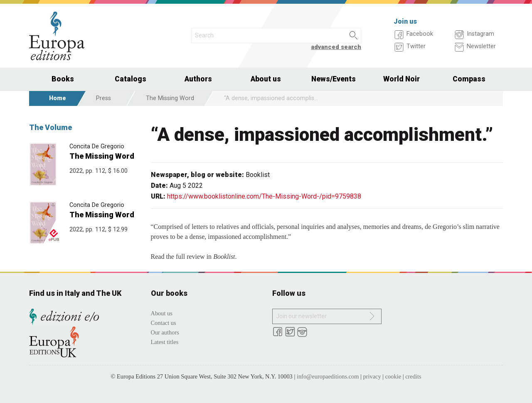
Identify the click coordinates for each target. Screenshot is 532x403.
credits (413, 376)
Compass (469, 79)
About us (266, 79)
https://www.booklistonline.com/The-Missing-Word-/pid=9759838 (264, 196)
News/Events (334, 79)
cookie (393, 376)
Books (63, 79)
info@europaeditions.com (328, 376)
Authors (198, 79)
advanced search (336, 47)
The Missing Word (170, 98)
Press (103, 98)
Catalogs (131, 79)
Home (58, 98)
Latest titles (165, 342)
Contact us (164, 323)
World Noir (401, 79)
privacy (372, 376)
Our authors (165, 332)
